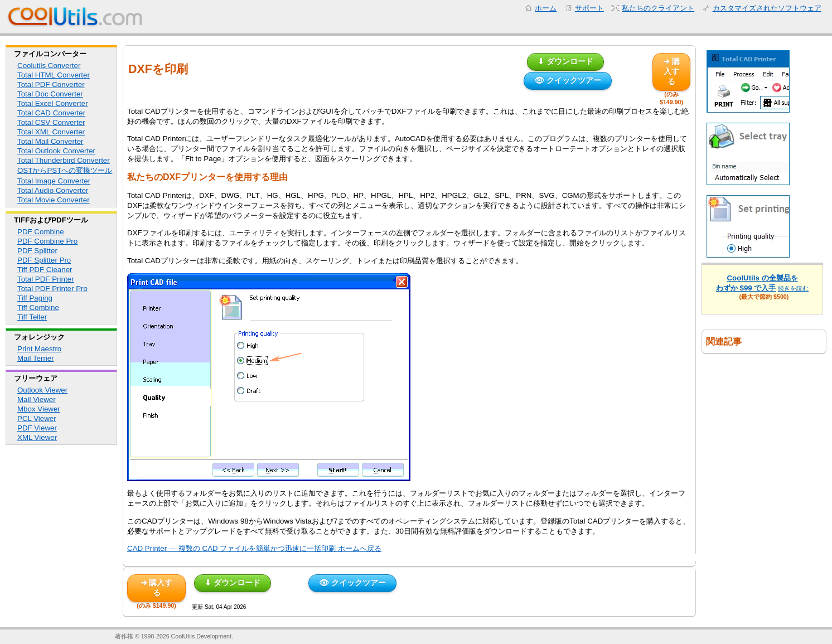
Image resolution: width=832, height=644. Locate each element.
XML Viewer (37, 437)
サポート (589, 8)
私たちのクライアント (658, 8)
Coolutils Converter (49, 66)
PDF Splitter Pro (44, 260)
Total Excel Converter (53, 103)
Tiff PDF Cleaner (45, 270)
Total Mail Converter (50, 141)
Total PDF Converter (51, 84)
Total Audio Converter (53, 190)
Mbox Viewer (39, 409)
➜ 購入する (671, 71)
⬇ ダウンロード (565, 61)
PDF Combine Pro (47, 241)
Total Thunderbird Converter (64, 160)
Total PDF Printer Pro (52, 289)
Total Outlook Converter (56, 151)
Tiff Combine (38, 308)
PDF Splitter (37, 251)
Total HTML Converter (54, 75)
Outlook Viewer (42, 390)
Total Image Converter (54, 181)
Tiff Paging (35, 298)
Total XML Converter (51, 132)
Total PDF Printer (45, 279)
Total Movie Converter (54, 200)
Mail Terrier (36, 358)
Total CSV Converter (51, 122)
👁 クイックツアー (568, 80)
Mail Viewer (37, 400)
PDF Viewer (37, 428)
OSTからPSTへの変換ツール (65, 170)
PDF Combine (41, 232)
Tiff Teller (32, 317)
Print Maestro (39, 349)
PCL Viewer (37, 418)
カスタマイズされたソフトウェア (767, 8)
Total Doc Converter (50, 94)
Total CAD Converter (51, 113)
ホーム (546, 8)
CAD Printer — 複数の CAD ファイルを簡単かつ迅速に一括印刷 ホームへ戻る (254, 548)
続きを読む (793, 288)
